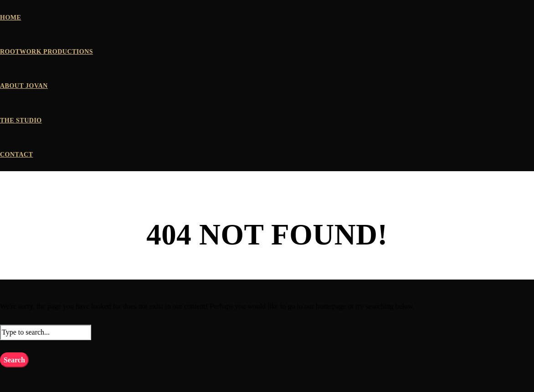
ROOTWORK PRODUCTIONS (46, 52)
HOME (10, 18)
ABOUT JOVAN (24, 86)
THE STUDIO (21, 120)
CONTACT (16, 155)
